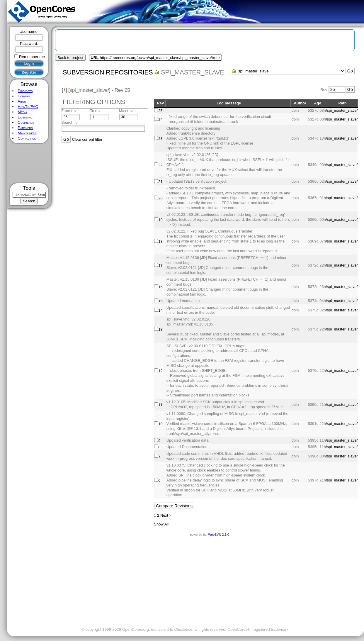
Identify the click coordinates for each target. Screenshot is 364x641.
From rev (69, 111)
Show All (161, 524)
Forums (24, 96)
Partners (25, 128)
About (23, 101)
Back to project (70, 58)
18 (160, 241)
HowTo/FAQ (28, 107)
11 (160, 405)
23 (160, 139)
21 (160, 182)
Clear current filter (87, 139)
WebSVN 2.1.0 (218, 535)
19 (160, 220)
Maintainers (27, 133)
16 (160, 287)
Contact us (27, 138)
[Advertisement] (29, 163)
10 (160, 424)
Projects (25, 91)
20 (160, 198)
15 (160, 301)
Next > (166, 515)
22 (160, 165)
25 (160, 111)
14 (160, 310)
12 (160, 371)
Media (22, 112)
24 (160, 119)
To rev (95, 111)
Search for (70, 122)
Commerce (26, 122)
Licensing (25, 117)
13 (160, 329)
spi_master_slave (192, 72)
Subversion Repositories (108, 72)
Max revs (127, 111)
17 (160, 266)
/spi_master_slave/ (342, 110)
